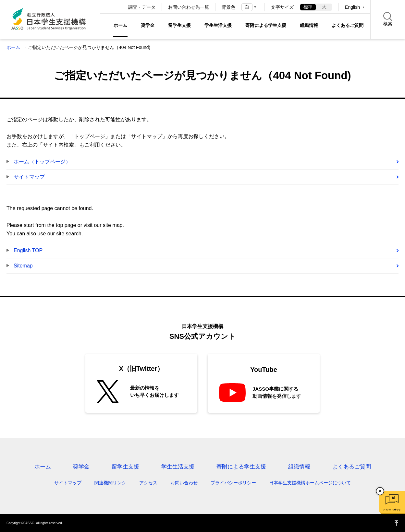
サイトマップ (29, 177)
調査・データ (142, 7)
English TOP (28, 250)
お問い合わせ (184, 483)
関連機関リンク (110, 483)
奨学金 (148, 25)
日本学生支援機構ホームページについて (310, 483)
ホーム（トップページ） (42, 162)
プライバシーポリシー (233, 483)
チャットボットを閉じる (380, 491)
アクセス (148, 483)
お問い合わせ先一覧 (189, 7)
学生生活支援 (218, 25)
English (352, 7)
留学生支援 (179, 25)
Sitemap (23, 266)
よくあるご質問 (348, 25)
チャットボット (392, 510)
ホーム (120, 25)
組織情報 (309, 25)
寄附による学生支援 (266, 25)
